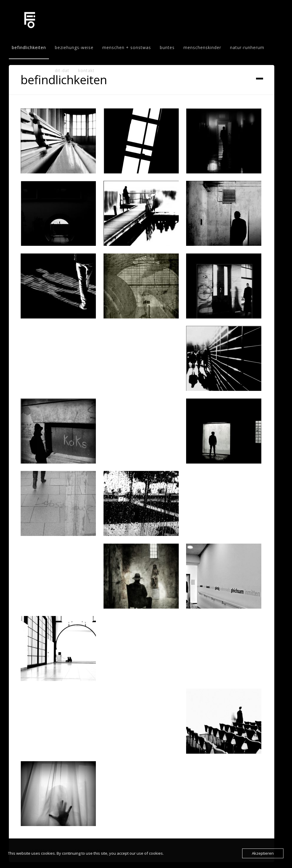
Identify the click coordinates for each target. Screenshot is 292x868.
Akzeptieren (263, 853)
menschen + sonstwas (127, 47)
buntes (167, 47)
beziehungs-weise (74, 47)
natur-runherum (247, 47)
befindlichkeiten (29, 47)
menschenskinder (202, 47)
